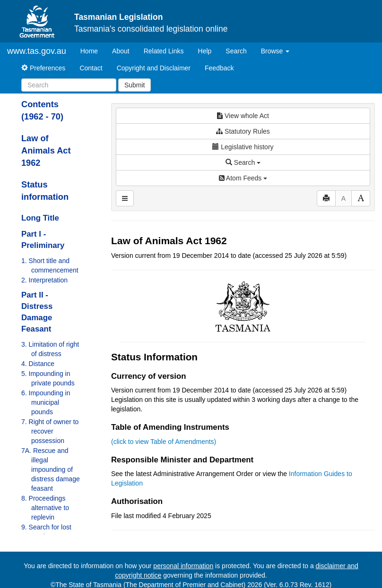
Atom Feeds (243, 178)
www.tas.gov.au (37, 51)
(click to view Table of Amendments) (164, 442)
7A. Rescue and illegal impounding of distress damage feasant (51, 469)
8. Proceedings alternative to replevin (45, 508)
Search (236, 51)
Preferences (43, 68)
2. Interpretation (44, 280)
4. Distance (38, 364)
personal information (183, 566)
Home (93, 50)
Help (205, 51)
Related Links (164, 51)
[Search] (69, 85)
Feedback (219, 68)
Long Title (40, 218)
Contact (91, 68)
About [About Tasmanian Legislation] (121, 51)
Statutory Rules (243, 131)
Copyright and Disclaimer (154, 68)
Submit (135, 85)
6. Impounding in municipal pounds (46, 402)
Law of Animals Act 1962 (46, 151)
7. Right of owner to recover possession (50, 431)
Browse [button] (275, 51)
